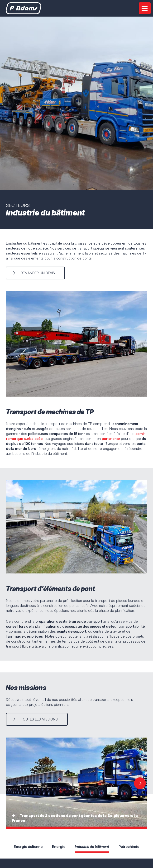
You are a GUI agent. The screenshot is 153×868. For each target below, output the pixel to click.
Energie (59, 847)
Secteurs (18, 205)
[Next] (140, 783)
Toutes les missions (39, 719)
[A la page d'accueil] (24, 8)
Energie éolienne (28, 847)
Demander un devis (38, 273)
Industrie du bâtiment (92, 847)
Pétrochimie (129, 847)
